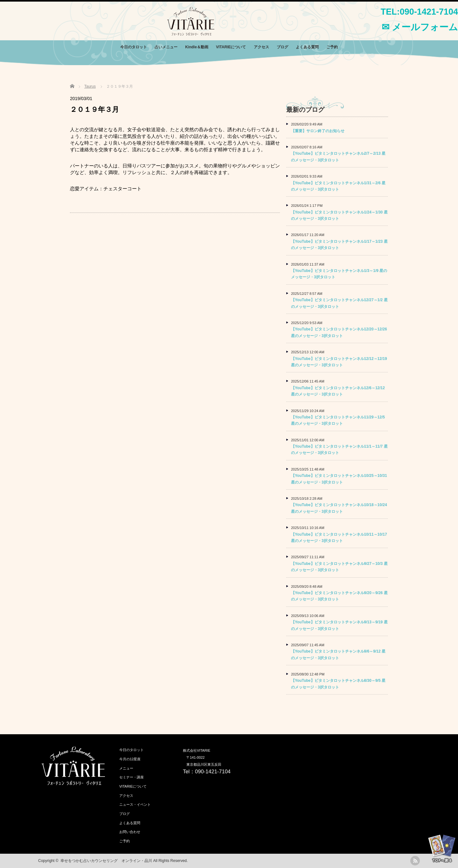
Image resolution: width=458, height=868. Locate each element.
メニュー (126, 768)
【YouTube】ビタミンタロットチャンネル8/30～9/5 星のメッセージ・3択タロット (338, 684)
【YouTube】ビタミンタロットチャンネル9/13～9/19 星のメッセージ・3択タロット (339, 625)
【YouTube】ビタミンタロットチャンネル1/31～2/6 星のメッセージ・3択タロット (338, 186)
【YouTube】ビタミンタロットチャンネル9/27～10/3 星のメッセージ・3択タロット (339, 567)
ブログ (282, 47)
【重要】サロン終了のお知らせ (318, 131)
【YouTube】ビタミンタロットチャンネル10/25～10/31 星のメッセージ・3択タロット (339, 479)
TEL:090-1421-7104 (419, 12)
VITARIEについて (231, 47)
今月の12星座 (130, 759)
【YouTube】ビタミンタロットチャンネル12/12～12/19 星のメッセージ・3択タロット (339, 362)
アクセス (261, 47)
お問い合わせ (130, 832)
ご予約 (332, 47)
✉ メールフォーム (420, 27)
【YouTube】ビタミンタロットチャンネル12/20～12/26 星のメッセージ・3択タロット (339, 332)
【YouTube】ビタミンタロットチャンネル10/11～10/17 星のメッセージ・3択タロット (339, 538)
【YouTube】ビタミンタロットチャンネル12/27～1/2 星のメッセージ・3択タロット (339, 303)
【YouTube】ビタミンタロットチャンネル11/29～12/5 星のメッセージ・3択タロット (338, 420)
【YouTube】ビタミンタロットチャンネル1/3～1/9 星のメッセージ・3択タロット (339, 274)
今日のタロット (134, 47)
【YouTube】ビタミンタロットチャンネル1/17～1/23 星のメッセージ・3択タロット (339, 245)
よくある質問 (307, 47)
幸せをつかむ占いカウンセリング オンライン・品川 (106, 861)
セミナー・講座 (132, 777)
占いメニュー (166, 47)
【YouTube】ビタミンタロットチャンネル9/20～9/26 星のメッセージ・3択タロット (339, 596)
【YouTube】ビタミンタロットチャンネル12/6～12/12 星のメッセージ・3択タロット (338, 391)
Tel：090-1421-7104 (207, 771)
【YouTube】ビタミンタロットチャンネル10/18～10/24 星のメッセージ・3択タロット (339, 508)
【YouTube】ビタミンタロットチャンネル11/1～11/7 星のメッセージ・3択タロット (339, 450)
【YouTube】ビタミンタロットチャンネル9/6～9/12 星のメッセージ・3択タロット (338, 654)
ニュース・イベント (135, 804)
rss (415, 861)
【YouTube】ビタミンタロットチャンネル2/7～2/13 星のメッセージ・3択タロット (338, 157)
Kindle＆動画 (197, 47)
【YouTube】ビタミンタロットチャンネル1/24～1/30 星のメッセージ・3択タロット (339, 215)
